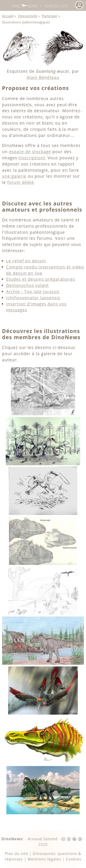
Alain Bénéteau (43, 77)
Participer (49, 16)
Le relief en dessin (26, 261)
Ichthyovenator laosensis (33, 298)
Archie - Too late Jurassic (33, 292)
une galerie (14, 176)
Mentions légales (44, 859)
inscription (32, 158)
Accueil (8, 16)
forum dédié (21, 182)
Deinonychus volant (28, 285)
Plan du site (56, 6)
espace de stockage (30, 152)
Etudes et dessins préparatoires (41, 279)
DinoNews (25, 6)
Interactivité (27, 16)
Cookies (73, 859)
